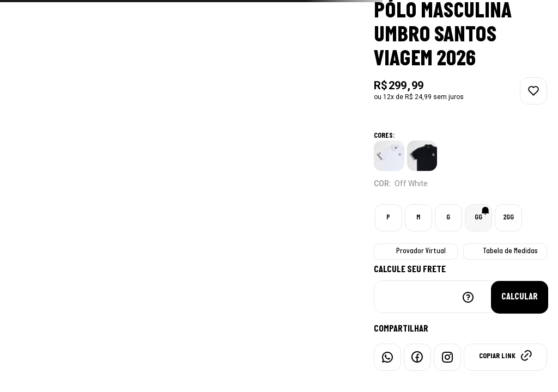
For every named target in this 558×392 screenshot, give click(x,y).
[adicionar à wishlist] (533, 91)
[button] (389, 218)
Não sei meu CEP (468, 297)
